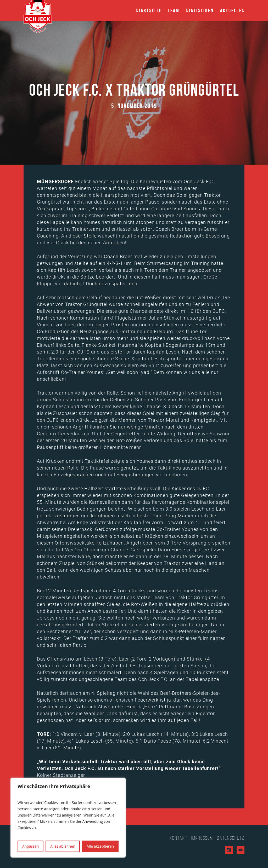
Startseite (149, 10)
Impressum (202, 838)
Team (174, 10)
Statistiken (200, 10)
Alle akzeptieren (100, 846)
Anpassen (31, 846)
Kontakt (178, 838)
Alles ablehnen (63, 846)
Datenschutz (231, 838)
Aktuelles (232, 10)
